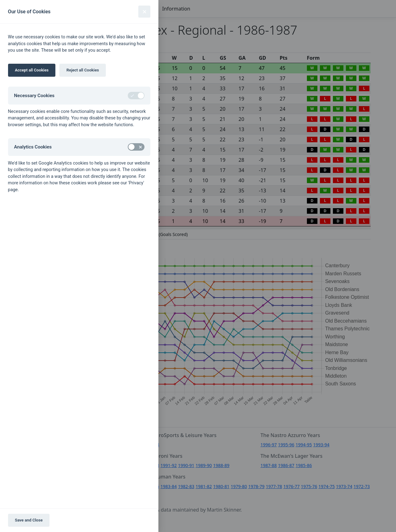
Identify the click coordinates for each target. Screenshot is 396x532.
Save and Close (29, 520)
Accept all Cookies (32, 70)
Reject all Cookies (83, 70)
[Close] (144, 12)
